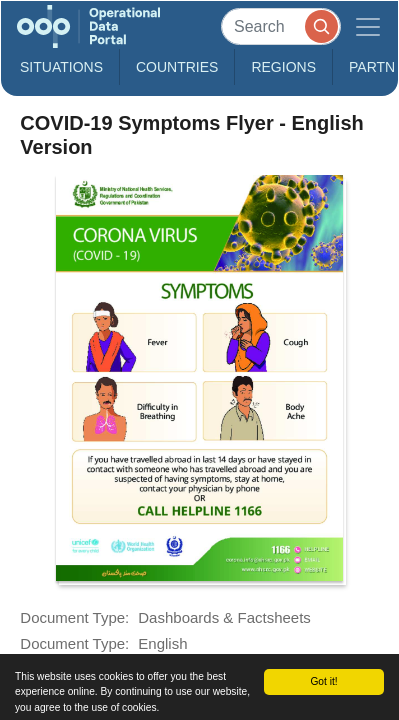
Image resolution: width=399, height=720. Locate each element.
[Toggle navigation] (368, 26)
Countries (177, 67)
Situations (61, 67)
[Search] (281, 26)
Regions (283, 67)
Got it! (323, 681)
